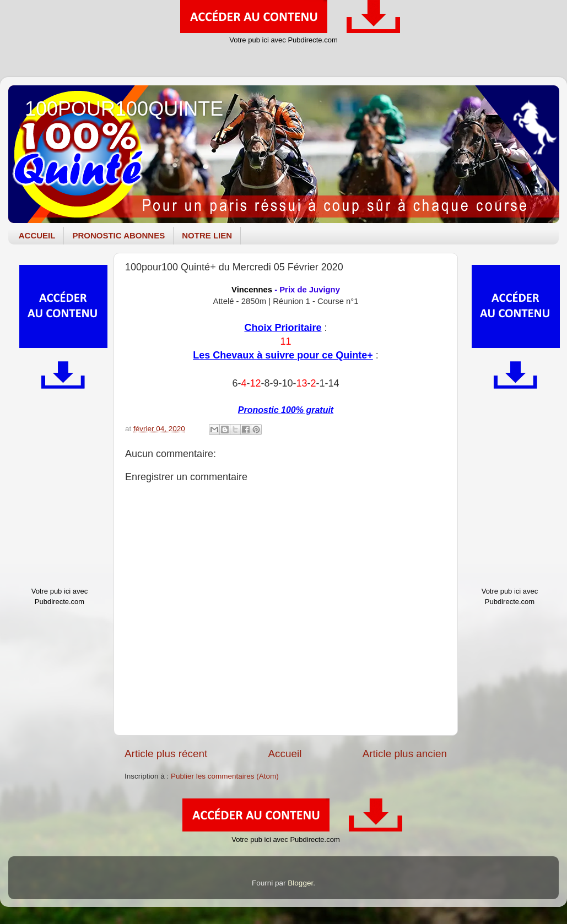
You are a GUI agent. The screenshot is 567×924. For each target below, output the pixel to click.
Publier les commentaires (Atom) (225, 776)
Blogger (300, 883)
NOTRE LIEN (207, 235)
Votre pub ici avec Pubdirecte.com (283, 40)
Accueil (285, 754)
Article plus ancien (405, 754)
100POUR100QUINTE (124, 109)
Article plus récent (166, 754)
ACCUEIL (37, 235)
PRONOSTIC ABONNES (118, 235)
